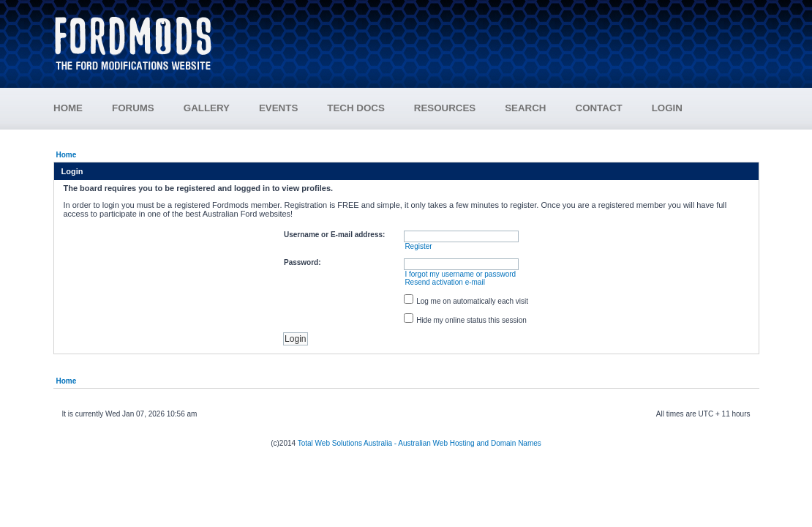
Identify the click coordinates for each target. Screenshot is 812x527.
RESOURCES (459, 108)
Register (418, 246)
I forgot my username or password (460, 274)
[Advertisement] (495, 37)
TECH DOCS (356, 108)
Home (67, 155)
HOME (68, 108)
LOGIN (667, 108)
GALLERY (207, 108)
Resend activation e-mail (445, 282)
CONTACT (599, 108)
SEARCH (525, 108)
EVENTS (293, 108)
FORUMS (148, 108)
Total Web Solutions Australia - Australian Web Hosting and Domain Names (420, 443)
